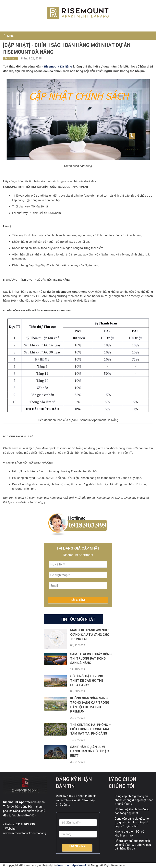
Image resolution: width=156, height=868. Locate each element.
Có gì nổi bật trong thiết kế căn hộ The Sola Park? (87, 681)
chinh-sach (11, 58)
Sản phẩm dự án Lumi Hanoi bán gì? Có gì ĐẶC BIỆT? (90, 751)
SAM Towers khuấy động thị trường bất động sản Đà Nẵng (91, 659)
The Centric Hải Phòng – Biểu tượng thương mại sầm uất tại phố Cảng (90, 729)
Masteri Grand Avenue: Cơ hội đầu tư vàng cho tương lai (90, 635)
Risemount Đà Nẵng (58, 66)
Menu (11, 36)
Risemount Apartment (72, 865)
